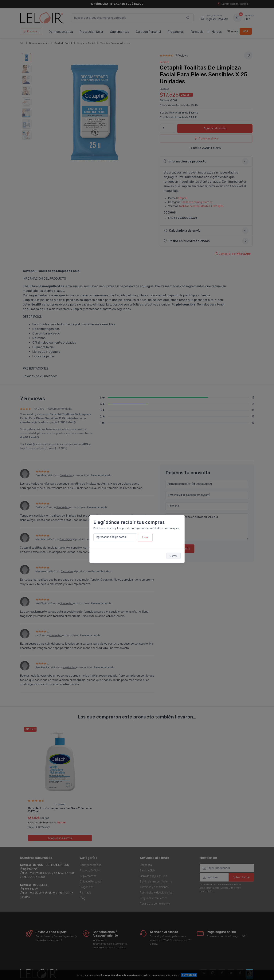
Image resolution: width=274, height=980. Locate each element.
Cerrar (174, 556)
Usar (145, 537)
